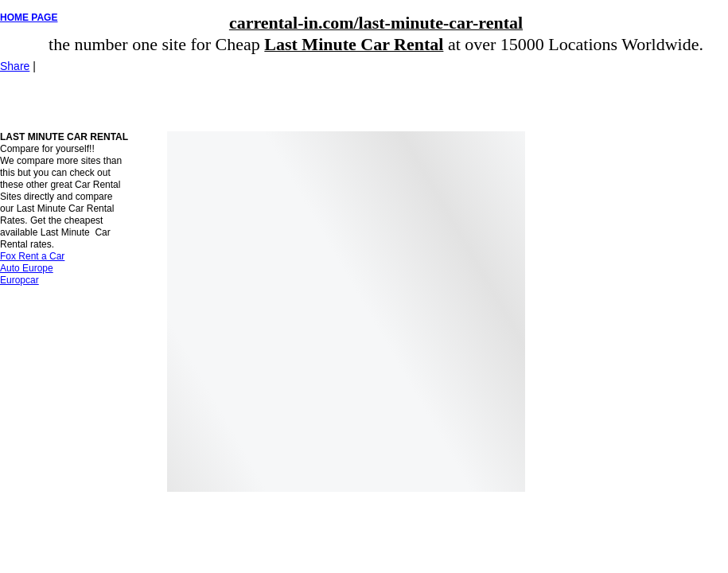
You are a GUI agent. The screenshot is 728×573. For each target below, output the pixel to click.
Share (15, 66)
